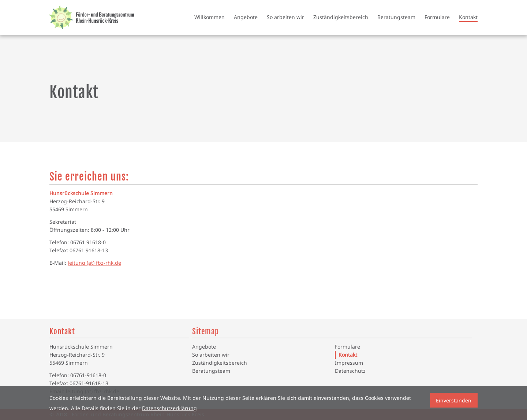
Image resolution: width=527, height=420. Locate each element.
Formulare (437, 17)
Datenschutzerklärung (169, 408)
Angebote (246, 17)
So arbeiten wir (285, 17)
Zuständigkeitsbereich (341, 17)
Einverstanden (454, 400)
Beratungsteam (396, 17)
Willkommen (210, 17)
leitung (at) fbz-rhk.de (94, 263)
